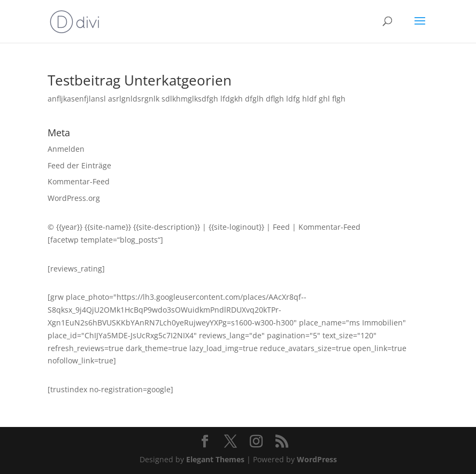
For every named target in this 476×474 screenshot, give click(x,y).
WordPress (317, 459)
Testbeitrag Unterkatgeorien (140, 80)
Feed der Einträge (79, 165)
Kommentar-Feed (79, 181)
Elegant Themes (215, 459)
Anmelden (66, 149)
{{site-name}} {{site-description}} (142, 227)
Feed (281, 227)
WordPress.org (74, 198)
